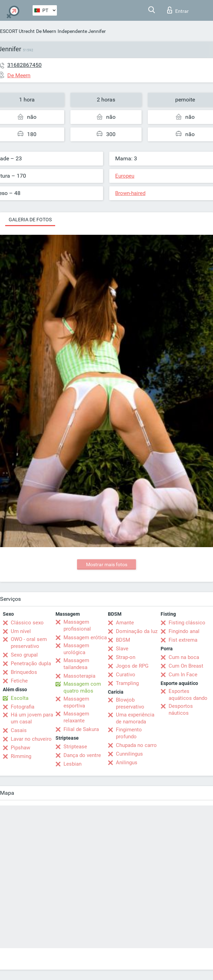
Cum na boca (184, 657)
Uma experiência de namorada (135, 718)
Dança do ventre (82, 755)
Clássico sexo (27, 623)
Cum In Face (183, 675)
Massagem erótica (85, 638)
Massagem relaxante (76, 717)
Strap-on (126, 657)
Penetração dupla (31, 663)
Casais (19, 730)
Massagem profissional (77, 625)
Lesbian (73, 764)
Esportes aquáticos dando (188, 695)
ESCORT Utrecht (17, 31)
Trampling (127, 683)
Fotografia (23, 707)
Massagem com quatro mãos (82, 687)
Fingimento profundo (129, 733)
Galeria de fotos (30, 220)
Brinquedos (24, 672)
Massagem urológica (76, 649)
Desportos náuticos (181, 710)
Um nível (21, 631)
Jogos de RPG (132, 666)
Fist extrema (183, 640)
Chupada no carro (136, 745)
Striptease (75, 747)
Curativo (126, 675)
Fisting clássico (187, 623)
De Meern (46, 31)
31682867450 (24, 65)
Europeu (125, 176)
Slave (122, 649)
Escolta (20, 698)
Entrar (178, 10)
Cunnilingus (129, 754)
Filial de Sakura (81, 729)
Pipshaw (20, 748)
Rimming (21, 756)
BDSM (123, 640)
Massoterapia (79, 676)
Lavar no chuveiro (31, 739)
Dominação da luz (137, 631)
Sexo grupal (24, 655)
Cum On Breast (186, 666)
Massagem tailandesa (76, 664)
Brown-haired (130, 193)
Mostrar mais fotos (107, 564)
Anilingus (127, 763)
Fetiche (19, 681)
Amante (125, 623)
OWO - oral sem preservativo (29, 643)
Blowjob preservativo (130, 703)
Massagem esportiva (76, 702)
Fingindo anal (184, 631)
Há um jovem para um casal (32, 718)
